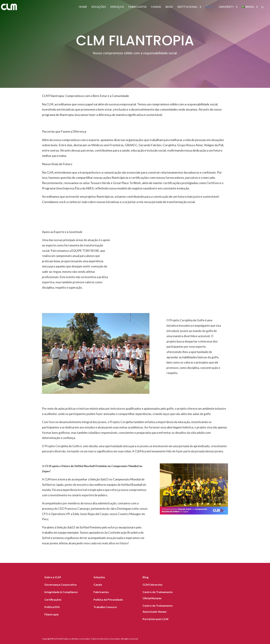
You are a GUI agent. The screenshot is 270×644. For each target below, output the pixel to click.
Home (83, 7)
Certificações (53, 599)
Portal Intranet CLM (155, 619)
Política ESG (52, 607)
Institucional (187, 7)
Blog (169, 7)
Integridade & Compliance (61, 592)
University (226, 7)
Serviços (117, 7)
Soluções (99, 7)
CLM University (153, 585)
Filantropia (51, 614)
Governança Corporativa (61, 585)
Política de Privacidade (108, 599)
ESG (208, 7)
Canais (156, 7)
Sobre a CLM (53, 577)
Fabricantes (137, 7)
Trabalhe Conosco (105, 607)
